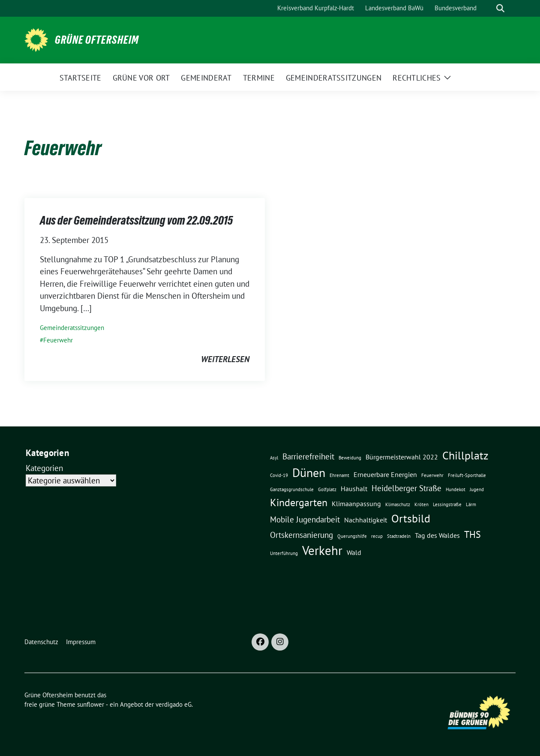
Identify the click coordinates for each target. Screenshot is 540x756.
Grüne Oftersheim (97, 40)
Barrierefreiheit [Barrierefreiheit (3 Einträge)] (308, 456)
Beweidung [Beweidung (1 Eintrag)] (350, 458)
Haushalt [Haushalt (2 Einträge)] (354, 489)
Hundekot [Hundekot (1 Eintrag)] (456, 489)
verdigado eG (174, 704)
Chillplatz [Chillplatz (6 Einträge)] (465, 455)
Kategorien (44, 468)
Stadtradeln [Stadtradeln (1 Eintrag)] (399, 536)
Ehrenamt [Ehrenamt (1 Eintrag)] (339, 475)
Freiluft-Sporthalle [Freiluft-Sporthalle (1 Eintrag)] (467, 475)
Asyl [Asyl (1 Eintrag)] (274, 458)
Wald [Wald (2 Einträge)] (354, 552)
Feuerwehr (58, 340)
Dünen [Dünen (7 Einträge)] (309, 473)
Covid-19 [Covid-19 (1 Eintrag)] (279, 475)
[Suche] (488, 8)
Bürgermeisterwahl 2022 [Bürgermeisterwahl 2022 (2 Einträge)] (402, 457)
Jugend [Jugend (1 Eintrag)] (477, 489)
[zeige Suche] (500, 8)
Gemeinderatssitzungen (72, 328)
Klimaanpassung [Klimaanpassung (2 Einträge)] (356, 504)
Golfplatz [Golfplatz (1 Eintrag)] (327, 489)
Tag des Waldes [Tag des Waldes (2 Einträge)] (437, 535)
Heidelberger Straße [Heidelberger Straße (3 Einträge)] (406, 488)
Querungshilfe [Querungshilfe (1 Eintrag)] (352, 536)
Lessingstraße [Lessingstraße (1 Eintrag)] (447, 504)
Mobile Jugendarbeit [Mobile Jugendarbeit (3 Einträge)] (305, 519)
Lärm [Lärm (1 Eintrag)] (471, 504)
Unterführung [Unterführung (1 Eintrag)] (284, 553)
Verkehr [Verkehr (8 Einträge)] (322, 550)
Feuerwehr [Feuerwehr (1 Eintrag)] (432, 475)
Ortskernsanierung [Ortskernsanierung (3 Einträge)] (301, 535)
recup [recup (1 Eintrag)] (377, 536)
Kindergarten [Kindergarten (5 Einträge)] (299, 502)
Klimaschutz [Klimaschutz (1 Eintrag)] (398, 504)
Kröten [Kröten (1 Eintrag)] (421, 504)
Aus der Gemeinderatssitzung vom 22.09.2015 (136, 220)
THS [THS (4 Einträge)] (472, 534)
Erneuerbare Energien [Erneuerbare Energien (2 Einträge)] (385, 474)
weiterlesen (225, 359)
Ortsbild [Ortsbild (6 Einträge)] (411, 518)
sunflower (91, 704)
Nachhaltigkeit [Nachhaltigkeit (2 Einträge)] (366, 520)
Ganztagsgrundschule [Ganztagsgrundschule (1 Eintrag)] (292, 489)
